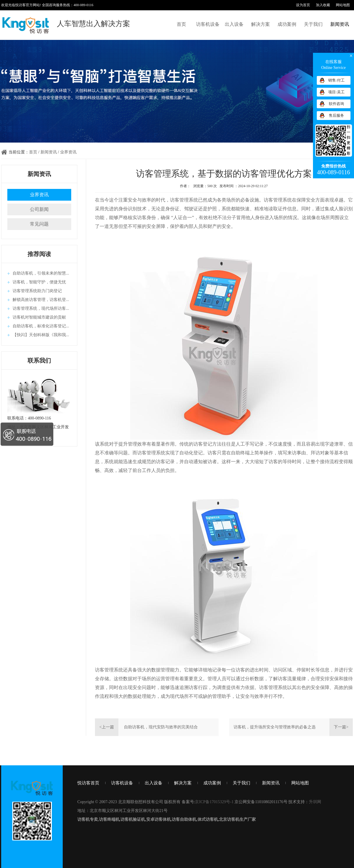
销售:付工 (336, 80)
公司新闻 (39, 209)
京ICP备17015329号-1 (214, 802)
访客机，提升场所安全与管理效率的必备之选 (275, 727)
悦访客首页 (88, 783)
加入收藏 (323, 5)
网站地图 (343, 5)
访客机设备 (208, 24)
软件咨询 (336, 104)
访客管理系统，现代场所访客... (41, 308)
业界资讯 (68, 152)
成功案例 (287, 24)
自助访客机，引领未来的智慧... (41, 273)
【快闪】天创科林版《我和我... (41, 335)
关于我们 (313, 24)
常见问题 (39, 224)
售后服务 (336, 115)
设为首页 (303, 5)
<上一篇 (107, 727)
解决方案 (261, 24)
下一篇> (341, 727)
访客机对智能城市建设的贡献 (39, 317)
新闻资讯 (340, 24)
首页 (181, 24)
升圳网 (315, 802)
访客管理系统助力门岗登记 (37, 291)
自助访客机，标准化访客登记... (41, 326)
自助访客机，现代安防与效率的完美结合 (161, 727)
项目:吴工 (336, 92)
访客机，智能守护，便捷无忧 (39, 282)
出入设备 (234, 24)
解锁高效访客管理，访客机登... (41, 300)
